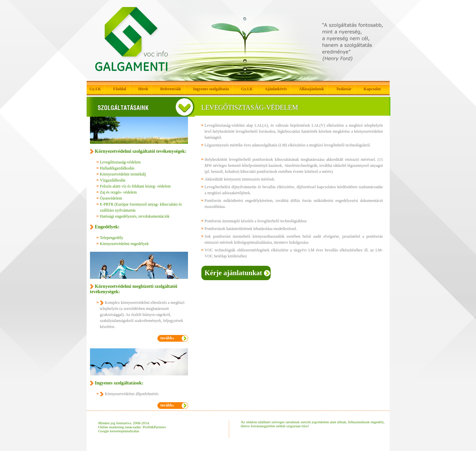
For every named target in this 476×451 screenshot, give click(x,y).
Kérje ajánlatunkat (233, 273)
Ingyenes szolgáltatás (211, 89)
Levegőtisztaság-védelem (120, 162)
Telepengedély (112, 238)
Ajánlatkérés (276, 89)
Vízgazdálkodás (113, 180)
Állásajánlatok (312, 89)
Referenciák (171, 89)
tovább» (167, 338)
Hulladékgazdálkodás (117, 168)
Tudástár (344, 89)
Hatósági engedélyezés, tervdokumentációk (135, 216)
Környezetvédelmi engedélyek (124, 244)
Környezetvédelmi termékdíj (123, 174)
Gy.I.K (96, 89)
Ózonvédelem (111, 198)
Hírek (143, 89)
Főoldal (120, 89)
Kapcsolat (372, 89)
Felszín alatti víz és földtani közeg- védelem (135, 186)
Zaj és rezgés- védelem (118, 192)
